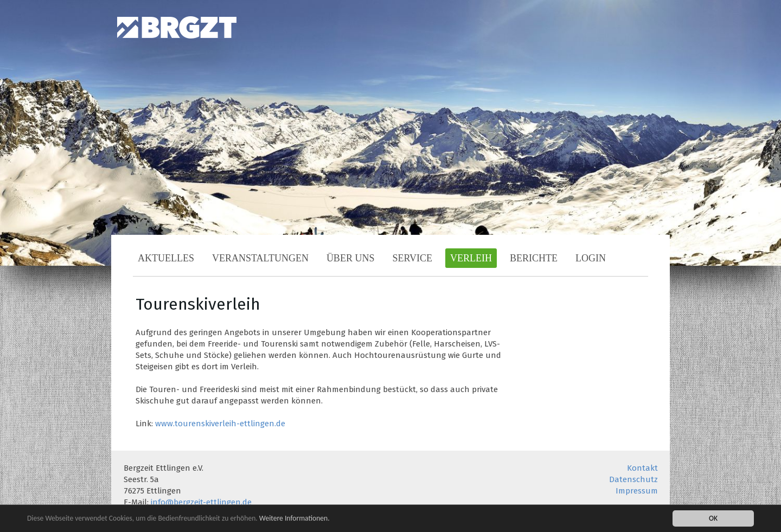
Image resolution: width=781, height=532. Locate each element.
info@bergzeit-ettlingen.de (201, 502)
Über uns (351, 258)
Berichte (534, 258)
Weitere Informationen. (295, 519)
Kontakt (642, 468)
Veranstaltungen (260, 258)
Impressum (637, 491)
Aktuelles (166, 258)
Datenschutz (633, 479)
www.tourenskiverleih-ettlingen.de (220, 424)
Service (412, 258)
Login (591, 258)
